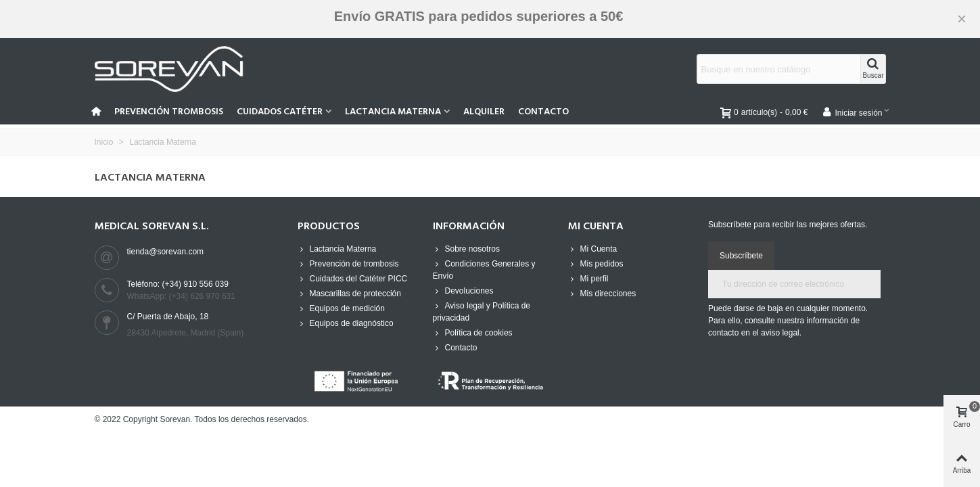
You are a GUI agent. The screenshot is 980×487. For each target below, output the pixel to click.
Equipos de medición (341, 308)
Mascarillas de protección (349, 294)
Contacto (543, 112)
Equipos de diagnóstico (346, 323)
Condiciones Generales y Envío (484, 269)
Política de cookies (473, 333)
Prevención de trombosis (348, 264)
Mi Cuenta (593, 249)
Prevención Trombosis (169, 112)
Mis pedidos (596, 264)
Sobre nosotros (466, 249)
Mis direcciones (602, 294)
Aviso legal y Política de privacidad (482, 311)
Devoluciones (463, 291)
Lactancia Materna (393, 112)
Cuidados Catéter (280, 112)
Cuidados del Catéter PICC (353, 279)
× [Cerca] (962, 19)
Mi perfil (588, 279)
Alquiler (484, 112)
